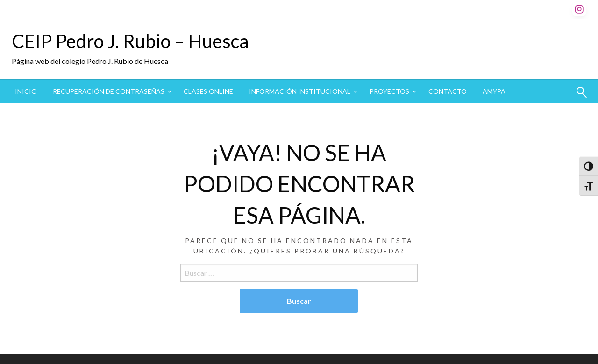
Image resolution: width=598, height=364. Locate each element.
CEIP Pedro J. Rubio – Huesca (130, 41)
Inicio (26, 91)
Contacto (448, 91)
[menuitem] (26, 91)
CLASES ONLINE (208, 91)
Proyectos (389, 91)
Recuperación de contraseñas (109, 91)
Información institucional (300, 91)
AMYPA (494, 91)
